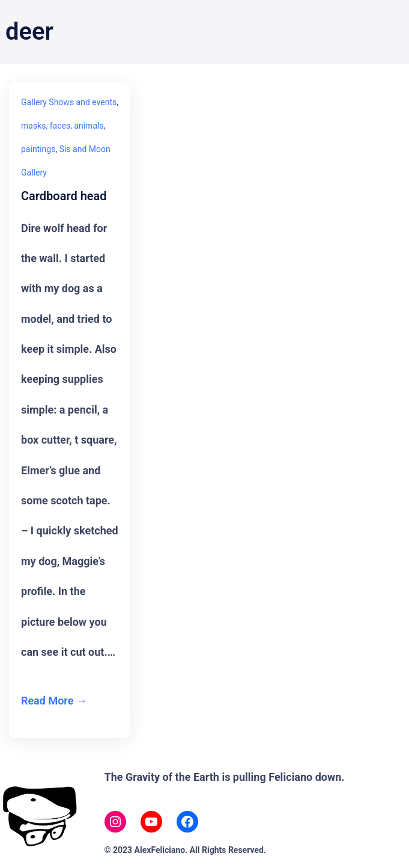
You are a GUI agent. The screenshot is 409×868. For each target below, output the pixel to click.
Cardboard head (64, 196)
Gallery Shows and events (69, 102)
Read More (47, 701)
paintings (38, 149)
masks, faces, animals (62, 126)
